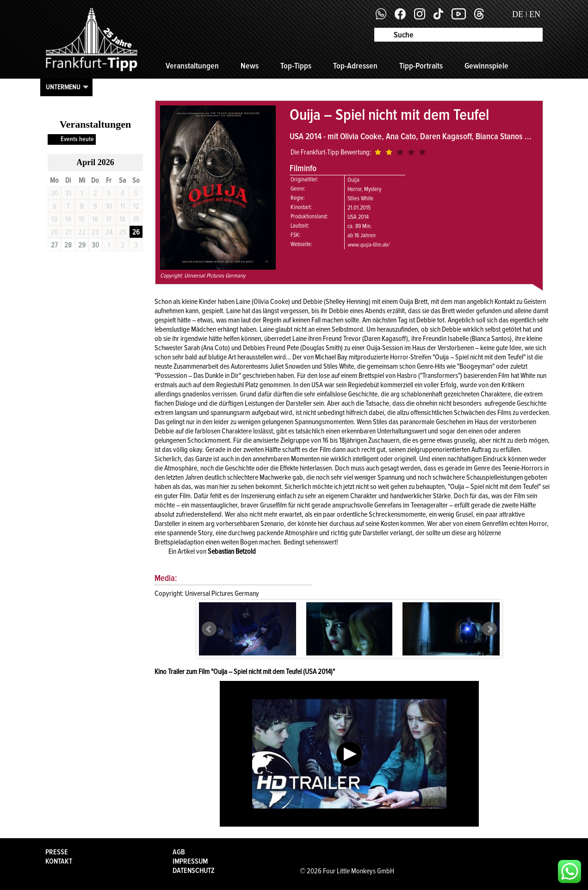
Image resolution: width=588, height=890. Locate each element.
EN (535, 14)
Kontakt (59, 861)
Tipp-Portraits (421, 66)
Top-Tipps (296, 66)
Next (489, 629)
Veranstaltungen (192, 66)
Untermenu (63, 87)
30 (95, 245)
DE (518, 14)
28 (68, 245)
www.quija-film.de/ (368, 245)
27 (54, 245)
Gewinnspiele (486, 66)
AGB (179, 852)
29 (82, 245)
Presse (57, 852)
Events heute (77, 139)
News (250, 66)
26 (136, 232)
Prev (209, 629)
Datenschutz (194, 871)
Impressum (190, 861)
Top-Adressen (355, 66)
